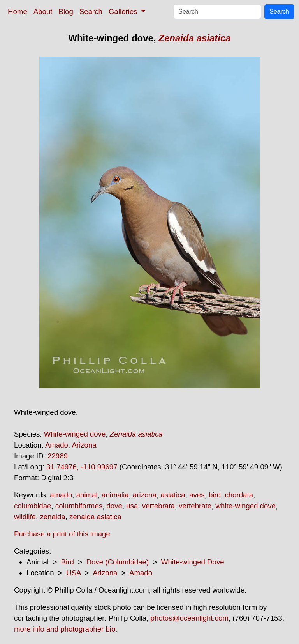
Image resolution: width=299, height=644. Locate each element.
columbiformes (79, 506)
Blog (66, 11)
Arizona (84, 445)
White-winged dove (75, 434)
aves (197, 495)
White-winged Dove (193, 562)
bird (215, 495)
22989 (58, 456)
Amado (57, 445)
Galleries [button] (124, 11)
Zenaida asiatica (194, 38)
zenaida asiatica (95, 517)
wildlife (25, 517)
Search (91, 11)
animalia (115, 495)
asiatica (173, 495)
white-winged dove (246, 506)
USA (73, 573)
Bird (68, 562)
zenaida (52, 517)
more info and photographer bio (65, 629)
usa (132, 506)
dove (114, 506)
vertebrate (195, 506)
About (43, 11)
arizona (145, 495)
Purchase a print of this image (62, 534)
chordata (239, 495)
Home (18, 11)
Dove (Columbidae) (117, 562)
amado (61, 495)
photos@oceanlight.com (190, 618)
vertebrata (158, 506)
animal (87, 495)
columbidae (33, 506)
